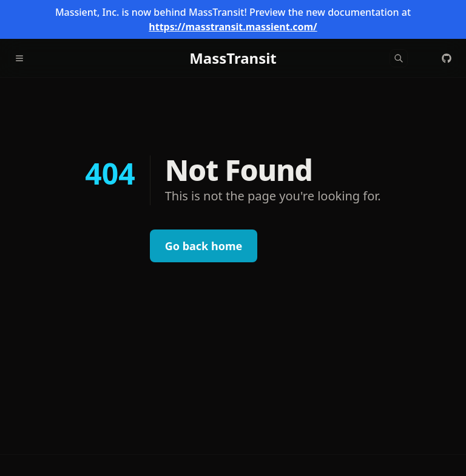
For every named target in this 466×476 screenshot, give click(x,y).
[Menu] (24, 58)
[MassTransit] (233, 58)
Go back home (204, 246)
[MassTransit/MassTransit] (447, 58)
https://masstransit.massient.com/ (233, 27)
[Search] (399, 58)
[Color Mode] (422, 58)
